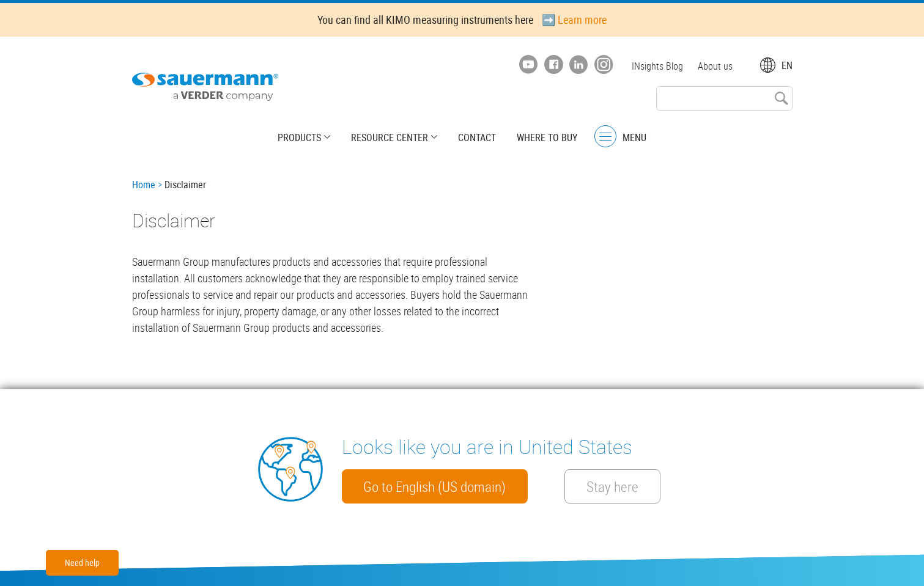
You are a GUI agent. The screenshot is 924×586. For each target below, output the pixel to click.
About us (715, 66)
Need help (82, 562)
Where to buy (547, 137)
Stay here (613, 486)
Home (144, 185)
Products (299, 137)
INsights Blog (657, 66)
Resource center (390, 137)
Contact (477, 137)
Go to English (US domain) (435, 486)
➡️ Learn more (574, 20)
